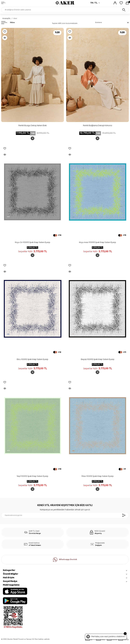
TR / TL (95, 3)
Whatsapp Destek (65, 560)
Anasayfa (6, 18)
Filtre (8, 23)
